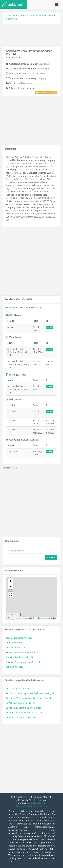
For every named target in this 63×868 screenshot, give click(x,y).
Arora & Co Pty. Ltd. (16, 647)
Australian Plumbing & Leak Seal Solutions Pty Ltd (31, 693)
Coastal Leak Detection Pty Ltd (21, 717)
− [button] (10, 587)
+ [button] (10, 582)
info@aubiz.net (37, 803)
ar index (42, 16)
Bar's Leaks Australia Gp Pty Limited (24, 708)
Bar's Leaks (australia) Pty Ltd (20, 703)
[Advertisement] (32, 35)
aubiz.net (10, 16)
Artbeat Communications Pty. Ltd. (23, 652)
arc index (53, 16)
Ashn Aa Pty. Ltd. (14, 667)
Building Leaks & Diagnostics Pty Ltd (24, 713)
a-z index (22, 16)
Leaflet (19, 618)
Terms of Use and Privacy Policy (32, 806)
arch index (13, 19)
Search (51, 557)
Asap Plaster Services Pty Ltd (20, 657)
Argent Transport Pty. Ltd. (19, 638)
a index (32, 16)
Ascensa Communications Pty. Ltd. (23, 662)
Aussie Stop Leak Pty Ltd (18, 688)
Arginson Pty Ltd (14, 643)
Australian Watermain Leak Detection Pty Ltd (28, 698)
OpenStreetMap (40, 618)
